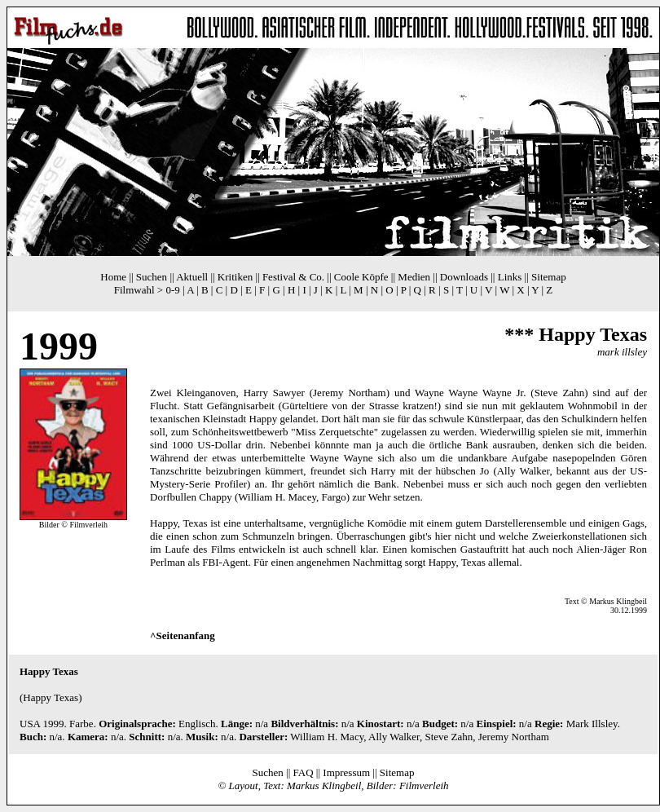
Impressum (346, 772)
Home (113, 277)
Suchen (152, 277)
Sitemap (549, 277)
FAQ (304, 772)
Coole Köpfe (361, 277)
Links (510, 277)
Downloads (464, 277)
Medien (414, 277)
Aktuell (192, 277)
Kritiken (235, 277)
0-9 (172, 290)
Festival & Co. (293, 277)
